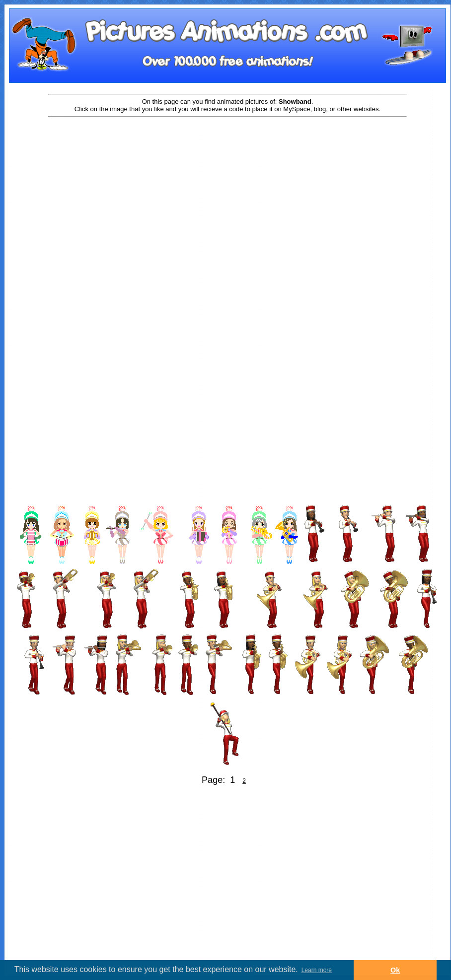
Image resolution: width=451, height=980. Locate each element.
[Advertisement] (93, 221)
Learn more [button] (317, 970)
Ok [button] (395, 970)
